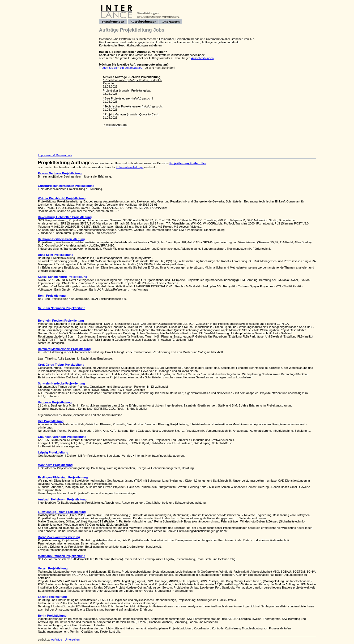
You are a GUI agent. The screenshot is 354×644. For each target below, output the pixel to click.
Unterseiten (72, 639)
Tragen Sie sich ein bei (121, 68)
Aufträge (57, 639)
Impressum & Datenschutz (55, 155)
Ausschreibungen (202, 58)
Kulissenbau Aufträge (130, 167)
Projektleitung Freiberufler (188, 163)
